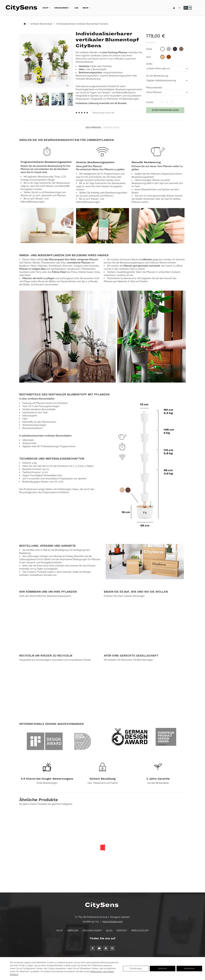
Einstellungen (136, 968)
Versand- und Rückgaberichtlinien (44, 560)
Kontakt (122, 929)
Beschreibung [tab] (92, 127)
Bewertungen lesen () (103, 113)
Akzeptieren (189, 968)
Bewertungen (113, 127)
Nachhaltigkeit (92, 929)
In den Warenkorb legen (165, 110)
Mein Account (140, 929)
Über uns (73, 929)
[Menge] (167, 102)
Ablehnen (163, 968)
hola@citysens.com (113, 919)
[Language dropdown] (180, 8)
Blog (109, 929)
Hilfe (59, 929)
